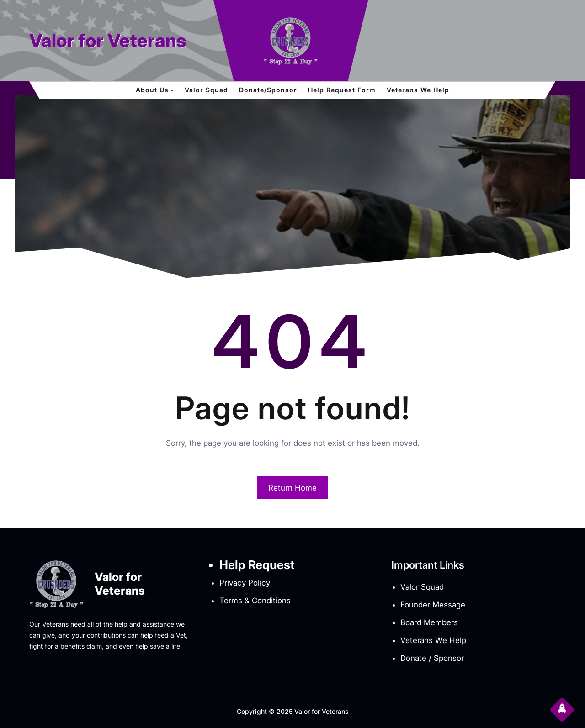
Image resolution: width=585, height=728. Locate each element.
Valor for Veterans (108, 40)
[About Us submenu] (172, 90)
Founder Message (433, 605)
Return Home (292, 488)
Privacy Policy (245, 583)
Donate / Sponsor (432, 658)
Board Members (429, 622)
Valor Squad (422, 587)
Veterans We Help (433, 640)
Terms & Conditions (255, 601)
